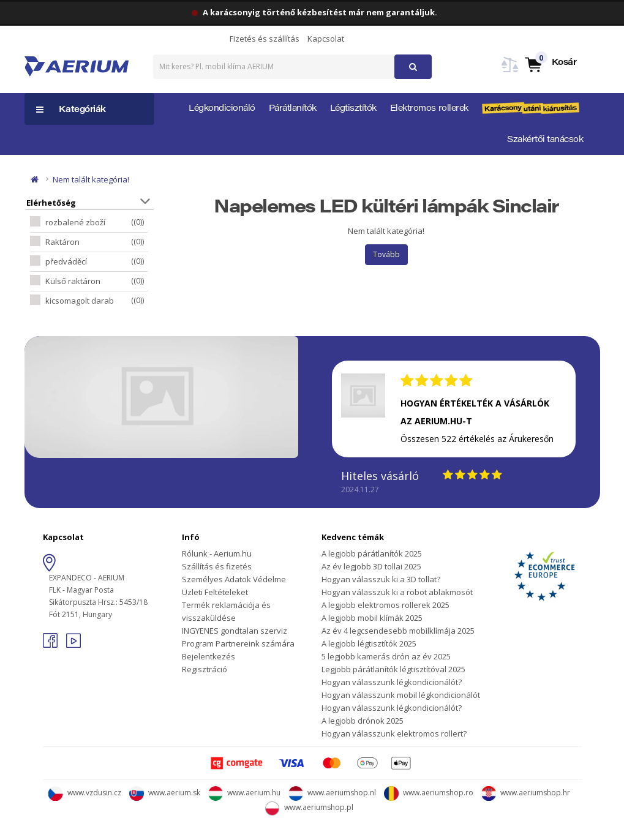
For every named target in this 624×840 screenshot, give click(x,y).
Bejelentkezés (209, 656)
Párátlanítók (293, 109)
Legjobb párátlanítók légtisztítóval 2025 (393, 669)
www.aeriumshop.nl (332, 793)
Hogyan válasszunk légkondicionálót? (392, 682)
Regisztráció (205, 669)
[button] (550, 64)
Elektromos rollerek (429, 109)
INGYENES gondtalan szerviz (235, 631)
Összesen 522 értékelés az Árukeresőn (477, 439)
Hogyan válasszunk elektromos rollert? (394, 733)
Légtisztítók (353, 109)
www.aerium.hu (244, 793)
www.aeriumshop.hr (526, 793)
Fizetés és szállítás (265, 39)
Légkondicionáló (222, 109)
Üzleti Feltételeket (215, 592)
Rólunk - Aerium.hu (217, 553)
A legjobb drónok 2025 (363, 721)
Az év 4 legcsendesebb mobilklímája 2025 (398, 631)
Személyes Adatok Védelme (234, 579)
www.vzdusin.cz (85, 793)
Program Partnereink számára (238, 643)
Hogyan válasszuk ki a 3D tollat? (381, 579)
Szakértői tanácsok (545, 140)
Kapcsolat (326, 39)
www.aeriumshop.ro (429, 793)
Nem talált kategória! (91, 179)
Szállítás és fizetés (217, 566)
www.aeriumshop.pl (309, 807)
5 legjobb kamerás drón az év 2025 (386, 656)
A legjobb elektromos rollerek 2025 (385, 605)
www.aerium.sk (165, 793)
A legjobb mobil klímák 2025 (372, 618)
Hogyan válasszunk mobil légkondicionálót (401, 695)
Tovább (386, 254)
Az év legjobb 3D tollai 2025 (371, 566)
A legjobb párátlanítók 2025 (372, 553)
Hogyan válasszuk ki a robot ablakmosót (397, 592)
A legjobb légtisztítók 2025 (369, 643)
